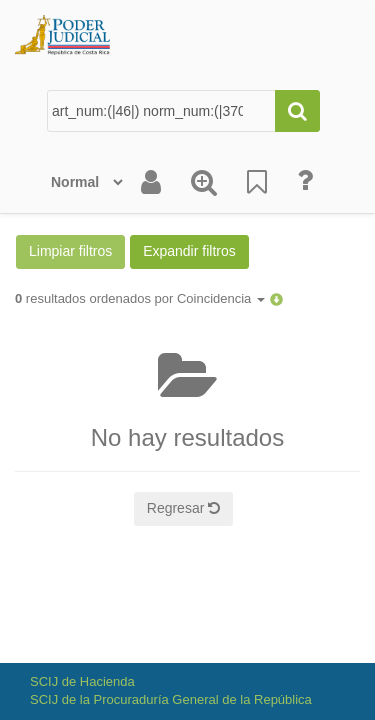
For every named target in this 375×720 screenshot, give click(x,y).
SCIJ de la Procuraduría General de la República (171, 699)
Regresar (183, 508)
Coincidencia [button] (221, 298)
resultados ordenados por (140, 298)
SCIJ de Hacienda (82, 681)
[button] (276, 298)
